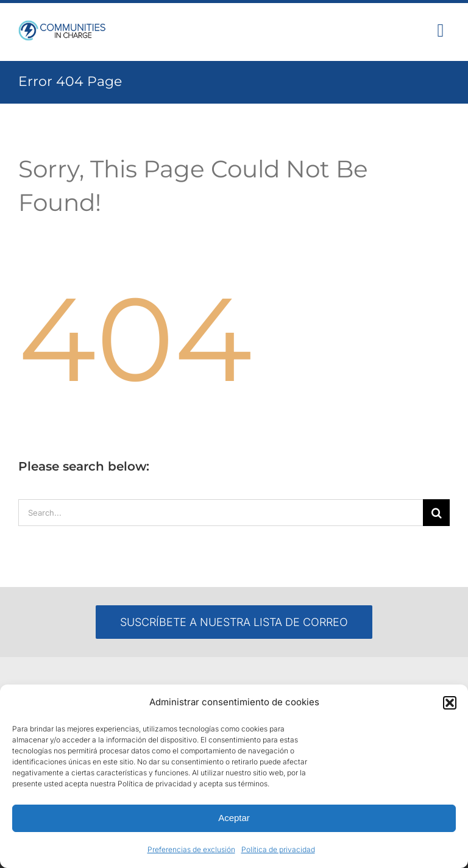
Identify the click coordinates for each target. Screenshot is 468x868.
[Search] (436, 513)
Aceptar (234, 818)
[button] (450, 703)
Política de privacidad (278, 849)
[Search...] (221, 513)
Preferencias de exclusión (191, 849)
